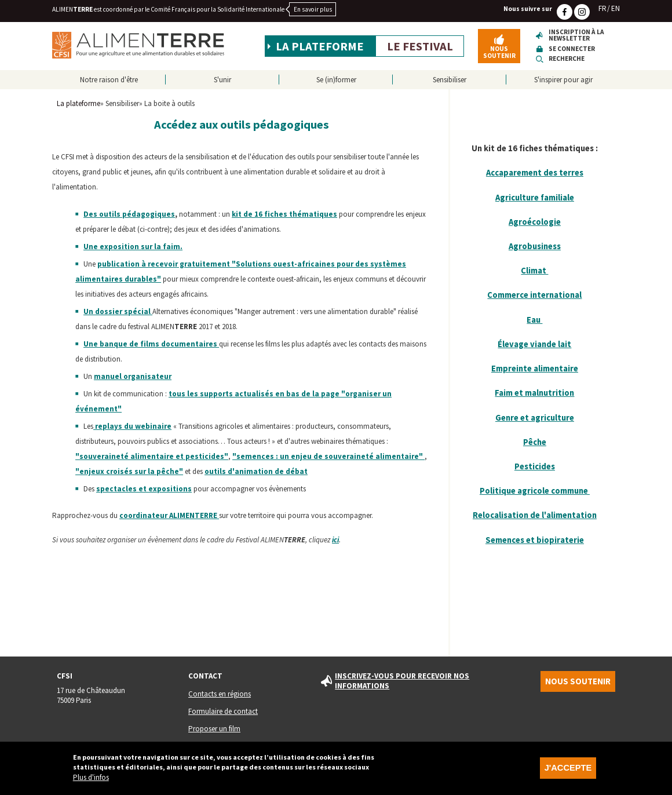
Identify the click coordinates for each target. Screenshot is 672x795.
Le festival (420, 46)
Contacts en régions (220, 694)
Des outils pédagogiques (129, 214)
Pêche (535, 442)
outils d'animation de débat (256, 471)
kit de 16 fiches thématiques (284, 214)
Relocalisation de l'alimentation (535, 515)
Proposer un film (214, 729)
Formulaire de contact (223, 711)
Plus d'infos (91, 783)
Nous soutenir (499, 52)
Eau (534, 320)
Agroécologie (535, 222)
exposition (119, 247)
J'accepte (568, 773)
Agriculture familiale (535, 198)
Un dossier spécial (117, 311)
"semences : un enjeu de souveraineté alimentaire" (328, 456)
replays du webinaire (132, 426)
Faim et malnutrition (534, 393)
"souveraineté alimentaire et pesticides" (152, 456)
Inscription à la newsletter (576, 36)
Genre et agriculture (535, 418)
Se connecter (572, 49)
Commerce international (534, 295)
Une (91, 247)
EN (616, 8)
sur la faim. (162, 247)
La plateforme (320, 46)
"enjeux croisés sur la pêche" (129, 471)
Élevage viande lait (534, 344)
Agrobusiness (535, 246)
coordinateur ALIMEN (169, 515)
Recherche (567, 59)
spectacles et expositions (144, 489)
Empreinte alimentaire (535, 369)
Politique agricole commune (535, 491)
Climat (534, 271)
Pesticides (535, 466)
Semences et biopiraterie (535, 540)
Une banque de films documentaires (151, 344)
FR (602, 8)
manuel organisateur (133, 376)
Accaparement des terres (535, 173)
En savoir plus (313, 9)
